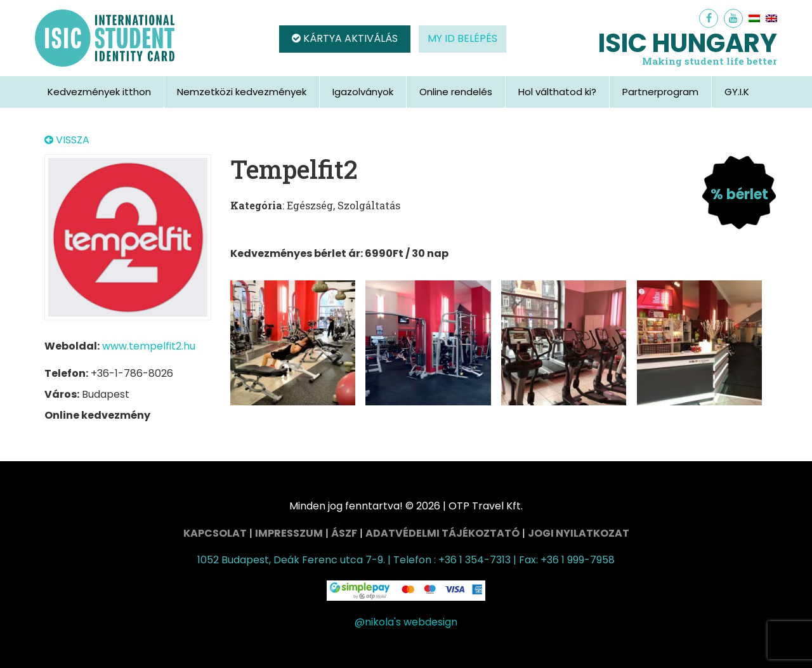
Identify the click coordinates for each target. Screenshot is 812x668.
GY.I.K (737, 92)
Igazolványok (363, 92)
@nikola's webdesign (406, 622)
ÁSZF (344, 533)
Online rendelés (456, 92)
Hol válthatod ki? (557, 92)
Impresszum (289, 533)
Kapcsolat (215, 533)
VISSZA (67, 140)
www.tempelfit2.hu (149, 346)
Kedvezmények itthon (99, 92)
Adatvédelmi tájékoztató (442, 533)
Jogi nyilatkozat (579, 533)
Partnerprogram (660, 92)
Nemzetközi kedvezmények (242, 92)
